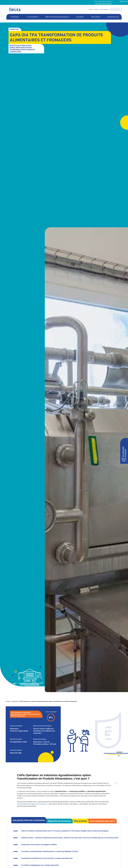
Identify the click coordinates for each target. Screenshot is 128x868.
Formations (15, 17)
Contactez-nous (113, 17)
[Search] (116, 9)
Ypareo (96, 9)
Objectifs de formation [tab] (60, 821)
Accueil (8, 701)
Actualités (80, 17)
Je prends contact (124, 452)
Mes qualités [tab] (80, 821)
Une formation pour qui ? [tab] (103, 821)
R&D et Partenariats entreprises (57, 17)
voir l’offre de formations (94, 4)
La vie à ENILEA (32, 17)
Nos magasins (105, 9)
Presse (91, 9)
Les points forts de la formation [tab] (29, 820)
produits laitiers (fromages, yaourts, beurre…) (33, 804)
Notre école (95, 17)
